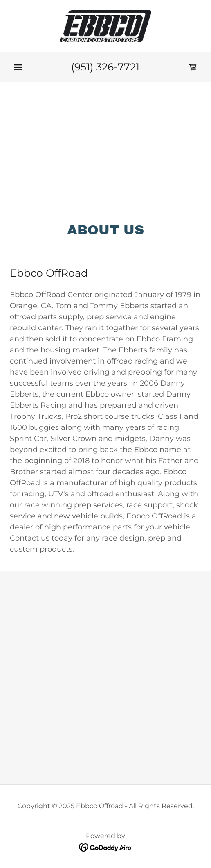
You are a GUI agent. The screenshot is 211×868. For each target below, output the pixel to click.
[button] (18, 67)
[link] (105, 26)
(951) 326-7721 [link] (105, 67)
